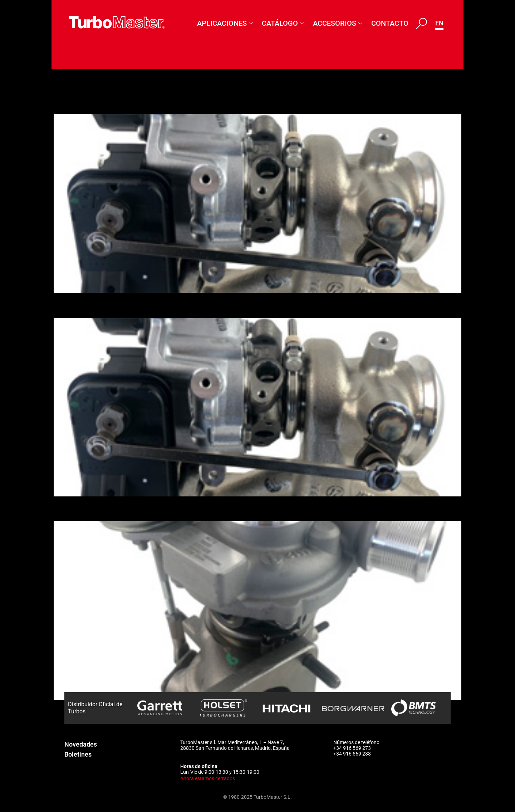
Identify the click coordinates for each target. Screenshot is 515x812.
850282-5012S (91, 101)
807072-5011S (91, 509)
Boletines (78, 754)
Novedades (81, 744)
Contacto (390, 23)
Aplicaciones (226, 23)
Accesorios (339, 23)
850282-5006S (91, 305)
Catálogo (284, 23)
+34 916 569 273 (352, 748)
